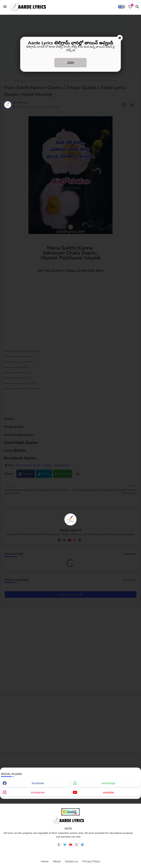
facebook (38, 783)
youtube (108, 792)
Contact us (72, 861)
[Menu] (5, 7)
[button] (122, 7)
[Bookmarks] (130, 7)
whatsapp (108, 783)
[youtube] (71, 845)
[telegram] (82, 845)
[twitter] (65, 845)
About (57, 861)
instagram (38, 792)
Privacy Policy (91, 861)
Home (45, 861)
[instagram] (76, 845)
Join (70, 63)
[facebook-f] (59, 845)
